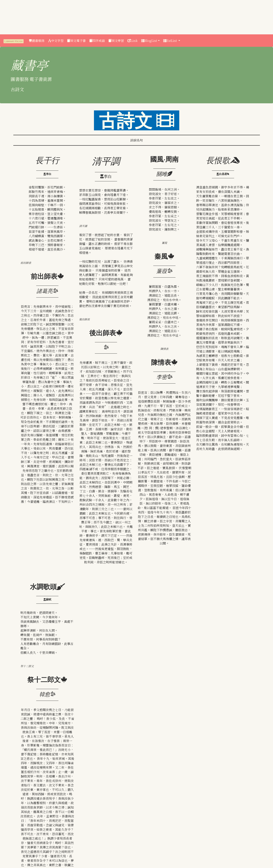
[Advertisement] (20, 17)
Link (133, 41)
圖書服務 (37, 41)
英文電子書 (76, 41)
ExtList (170, 41)
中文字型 (56, 41)
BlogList (149, 41)
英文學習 (116, 41)
